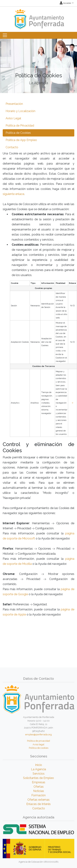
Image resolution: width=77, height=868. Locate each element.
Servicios (39, 774)
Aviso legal (38, 744)
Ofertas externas (38, 800)
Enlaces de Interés (38, 804)
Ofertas (39, 787)
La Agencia (38, 769)
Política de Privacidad (20, 126)
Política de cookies (39, 748)
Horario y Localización (20, 111)
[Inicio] (38, 17)
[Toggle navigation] (5, 35)
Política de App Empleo (21, 140)
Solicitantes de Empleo (38, 778)
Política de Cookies (18, 133)
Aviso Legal (13, 118)
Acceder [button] (66, 3)
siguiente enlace (13, 194)
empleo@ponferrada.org (38, 734)
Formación (38, 795)
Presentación (14, 104)
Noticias (39, 791)
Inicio (39, 765)
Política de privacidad (38, 741)
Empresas (39, 782)
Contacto (12, 147)
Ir (73, 403)
